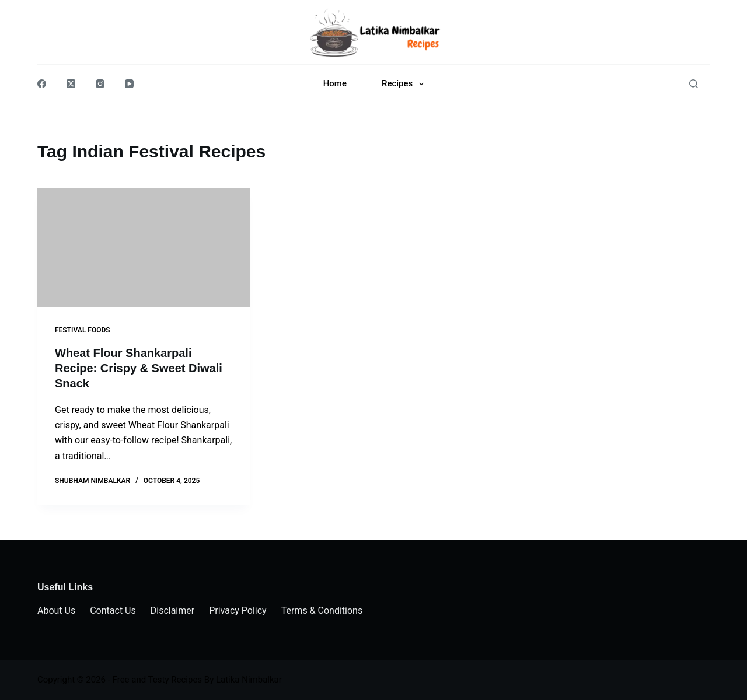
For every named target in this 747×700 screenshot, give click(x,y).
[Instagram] (100, 84)
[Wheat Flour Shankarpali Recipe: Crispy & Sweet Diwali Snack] (144, 248)
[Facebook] (42, 84)
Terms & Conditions (322, 610)
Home (335, 83)
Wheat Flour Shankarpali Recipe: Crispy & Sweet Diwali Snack (139, 368)
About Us (56, 610)
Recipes (405, 84)
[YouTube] (129, 84)
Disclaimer (172, 610)
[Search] (694, 84)
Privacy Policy (238, 610)
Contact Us (113, 610)
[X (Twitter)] (71, 84)
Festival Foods (83, 330)
